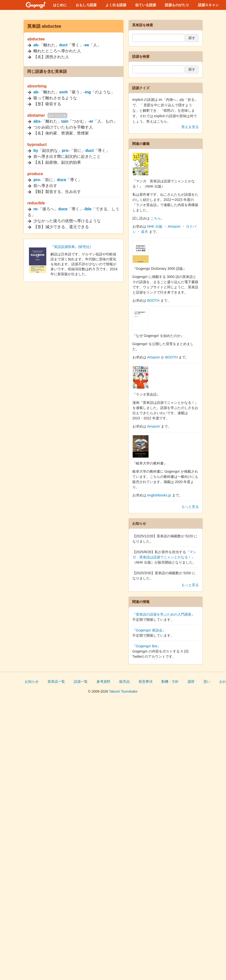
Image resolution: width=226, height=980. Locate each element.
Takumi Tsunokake (123, 691)
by (36, 150)
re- (36, 209)
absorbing (37, 86)
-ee (86, 45)
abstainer (36, 115)
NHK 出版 (155, 226)
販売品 (125, 681)
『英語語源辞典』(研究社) (71, 247)
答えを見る (190, 127)
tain (65, 121)
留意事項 (146, 681)
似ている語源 (146, 5)
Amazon (174, 226)
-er (91, 121)
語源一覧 (81, 681)
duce (62, 180)
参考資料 (103, 681)
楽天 (145, 232)
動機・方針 (170, 681)
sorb (63, 92)
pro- (66, 150)
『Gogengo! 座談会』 (149, 630)
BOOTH (153, 300)
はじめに (60, 5)
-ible (88, 209)
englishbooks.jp (159, 495)
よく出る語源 (116, 5)
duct (63, 45)
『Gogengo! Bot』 (147, 646)
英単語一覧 (56, 681)
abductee (36, 39)
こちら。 (157, 218)
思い (207, 681)
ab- (36, 45)
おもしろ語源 (86, 5)
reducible (36, 203)
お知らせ (32, 681)
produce (35, 174)
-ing (87, 92)
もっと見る (190, 507)
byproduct (37, 145)
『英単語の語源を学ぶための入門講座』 (164, 614)
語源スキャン (208, 5)
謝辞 (191, 681)
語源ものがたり (177, 5)
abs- (38, 121)
